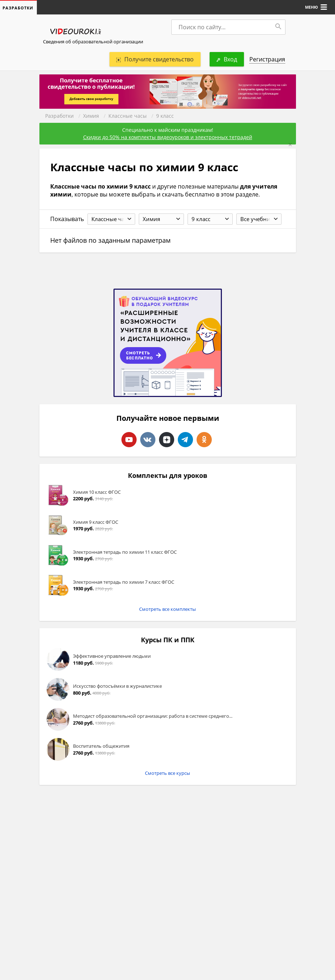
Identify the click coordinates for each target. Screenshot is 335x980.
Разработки (59, 116)
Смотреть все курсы (167, 773)
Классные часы (128, 116)
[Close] (290, 145)
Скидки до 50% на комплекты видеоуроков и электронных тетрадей (168, 137)
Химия (91, 116)
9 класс (165, 116)
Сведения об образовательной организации (93, 42)
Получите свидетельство (155, 59)
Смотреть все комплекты (167, 609)
